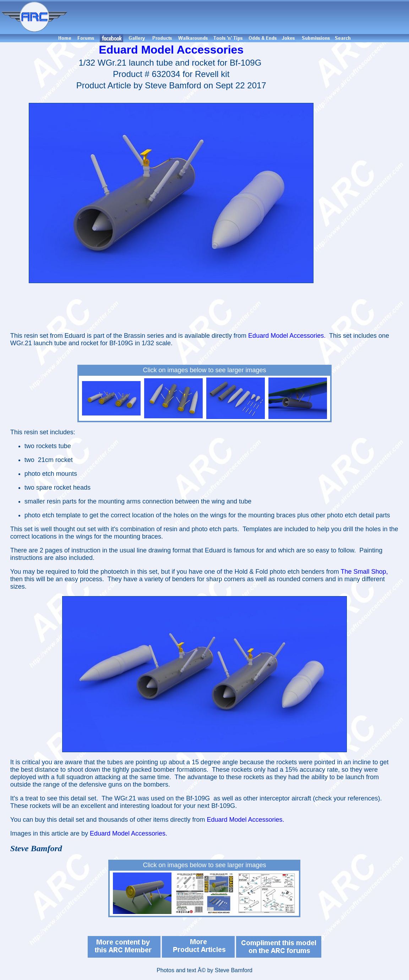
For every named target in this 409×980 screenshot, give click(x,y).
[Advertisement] (239, 17)
